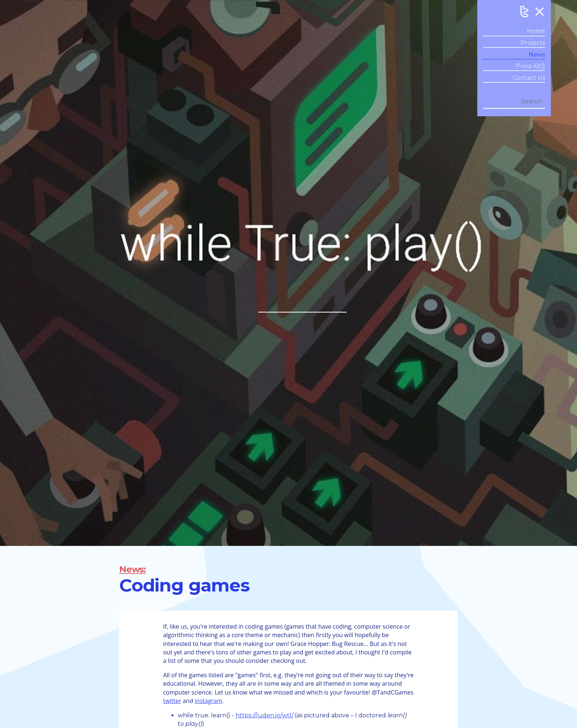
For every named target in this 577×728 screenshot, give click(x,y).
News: (132, 569)
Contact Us (529, 78)
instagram (208, 701)
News (537, 55)
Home (536, 31)
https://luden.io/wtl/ (264, 715)
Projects (533, 43)
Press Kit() (530, 66)
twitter (172, 701)
